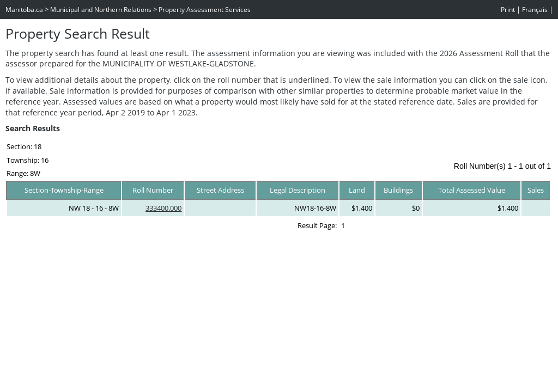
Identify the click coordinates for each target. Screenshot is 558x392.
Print (508, 10)
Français (535, 10)
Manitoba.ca (24, 10)
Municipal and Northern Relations (101, 10)
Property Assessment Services (205, 10)
